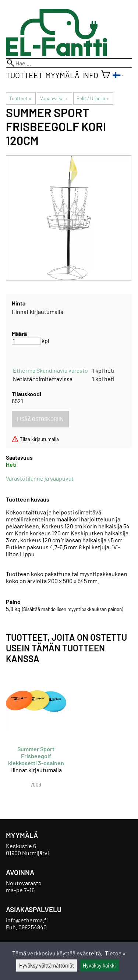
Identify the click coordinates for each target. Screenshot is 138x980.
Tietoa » (115, 953)
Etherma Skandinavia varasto (50, 370)
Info (90, 75)
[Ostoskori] (105, 75)
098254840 (33, 927)
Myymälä (62, 75)
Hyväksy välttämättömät (47, 965)
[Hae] (69, 63)
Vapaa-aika (54, 98)
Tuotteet (24, 75)
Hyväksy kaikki (99, 965)
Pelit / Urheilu (93, 98)
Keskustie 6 (21, 846)
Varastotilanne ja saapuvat (40, 478)
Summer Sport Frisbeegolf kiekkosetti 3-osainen (36, 756)
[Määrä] (26, 341)
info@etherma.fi (27, 920)
